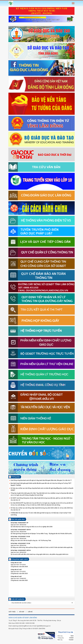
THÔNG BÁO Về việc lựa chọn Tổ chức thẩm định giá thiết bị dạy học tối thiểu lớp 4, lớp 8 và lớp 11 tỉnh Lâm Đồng (41, 514)
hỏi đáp (22, 612)
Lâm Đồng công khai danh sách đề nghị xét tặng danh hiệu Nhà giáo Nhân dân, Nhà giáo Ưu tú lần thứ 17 (41, 480)
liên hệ (30, 612)
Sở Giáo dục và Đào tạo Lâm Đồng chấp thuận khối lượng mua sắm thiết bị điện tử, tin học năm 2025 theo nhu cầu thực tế (42, 509)
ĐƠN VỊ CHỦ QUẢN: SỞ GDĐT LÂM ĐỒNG (23, 618)
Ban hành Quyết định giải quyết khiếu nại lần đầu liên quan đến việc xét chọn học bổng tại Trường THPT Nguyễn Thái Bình (41, 484)
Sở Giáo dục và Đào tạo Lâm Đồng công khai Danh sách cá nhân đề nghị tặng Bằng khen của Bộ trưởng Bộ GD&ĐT (42, 489)
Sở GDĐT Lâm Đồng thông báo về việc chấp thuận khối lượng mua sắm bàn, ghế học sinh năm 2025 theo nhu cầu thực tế (42, 499)
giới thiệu (12, 612)
